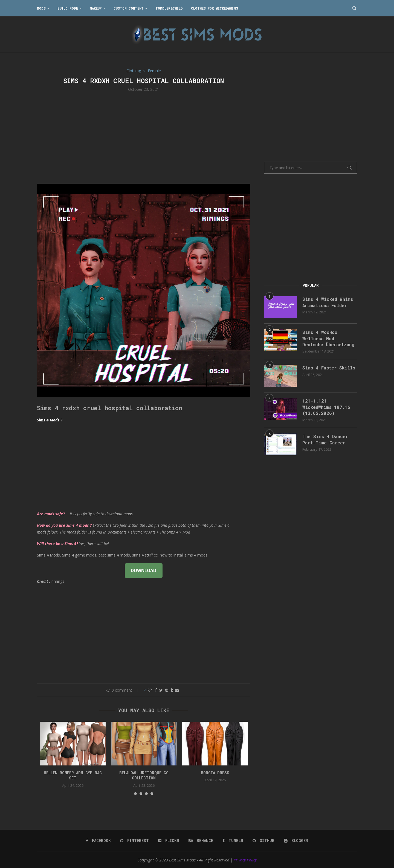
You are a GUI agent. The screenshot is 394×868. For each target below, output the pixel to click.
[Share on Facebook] (156, 690)
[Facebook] (98, 841)
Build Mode (68, 8)
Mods (41, 8)
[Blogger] (296, 841)
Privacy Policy (245, 860)
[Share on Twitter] (161, 690)
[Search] (354, 8)
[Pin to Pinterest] (167, 690)
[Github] (263, 841)
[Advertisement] (144, 137)
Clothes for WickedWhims (215, 8)
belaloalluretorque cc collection (144, 775)
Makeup (96, 8)
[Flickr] (169, 841)
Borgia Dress (215, 773)
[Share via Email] (177, 690)
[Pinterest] (134, 841)
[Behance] (201, 841)
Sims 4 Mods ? (50, 420)
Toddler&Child (169, 8)
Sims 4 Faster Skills (329, 368)
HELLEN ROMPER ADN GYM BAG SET (73, 775)
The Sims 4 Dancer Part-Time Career (325, 439)
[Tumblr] (233, 841)
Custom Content (129, 8)
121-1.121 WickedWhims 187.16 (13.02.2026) (326, 407)
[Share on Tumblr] (172, 690)
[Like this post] (150, 690)
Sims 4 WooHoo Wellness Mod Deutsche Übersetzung (328, 338)
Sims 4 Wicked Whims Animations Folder (328, 302)
